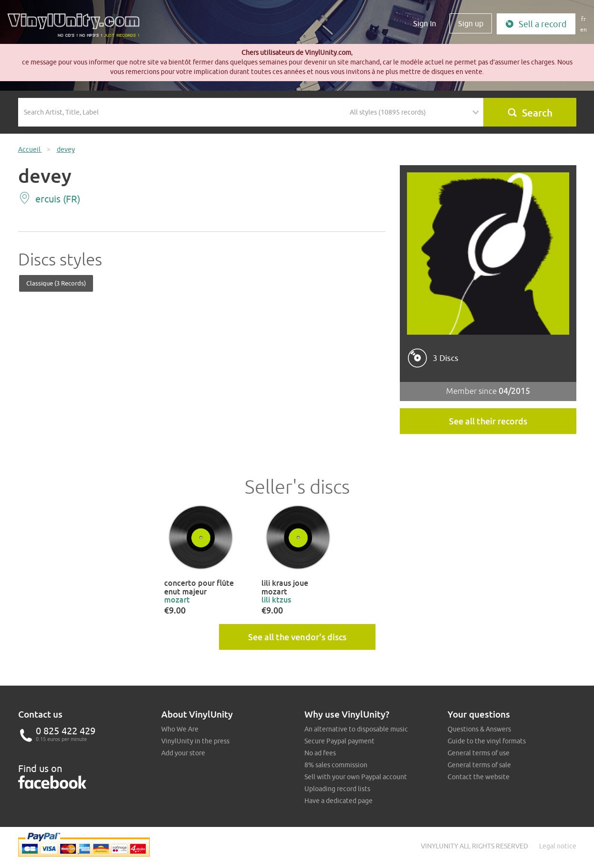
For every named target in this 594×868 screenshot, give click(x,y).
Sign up (471, 23)
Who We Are (180, 729)
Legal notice (558, 846)
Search (530, 113)
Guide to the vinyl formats (487, 741)
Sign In (425, 23)
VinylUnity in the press (195, 741)
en (584, 29)
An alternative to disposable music (356, 729)
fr (584, 19)
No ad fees (320, 753)
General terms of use (479, 753)
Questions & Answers (479, 729)
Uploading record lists (337, 789)
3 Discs (446, 358)
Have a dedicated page (339, 801)
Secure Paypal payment (339, 741)
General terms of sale (479, 765)
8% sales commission (336, 765)
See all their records (488, 421)
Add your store (183, 753)
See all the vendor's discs (297, 637)
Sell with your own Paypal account (356, 777)
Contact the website (479, 777)
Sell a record (536, 24)
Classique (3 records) (56, 283)
